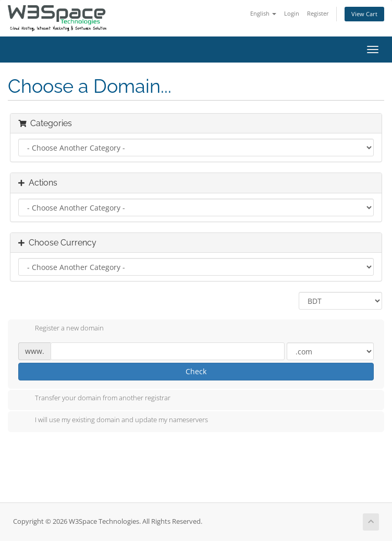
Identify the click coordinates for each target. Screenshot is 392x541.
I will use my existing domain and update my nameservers (113, 421)
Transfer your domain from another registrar (94, 399)
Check (196, 371)
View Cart (364, 14)
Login (292, 13)
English (263, 13)
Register (318, 13)
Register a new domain (61, 329)
